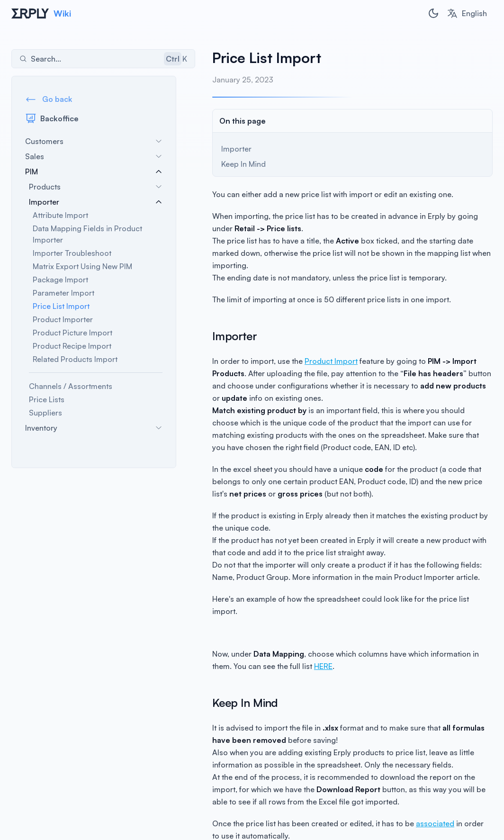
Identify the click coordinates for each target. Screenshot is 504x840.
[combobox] (467, 13)
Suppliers (45, 415)
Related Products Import (75, 361)
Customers (97, 143)
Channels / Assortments (71, 388)
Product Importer (63, 321)
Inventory (97, 430)
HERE (289, 641)
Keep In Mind (230, 164)
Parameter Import (63, 295)
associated (422, 799)
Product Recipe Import (72, 348)
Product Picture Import (72, 334)
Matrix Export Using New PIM (82, 268)
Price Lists (47, 401)
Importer (99, 204)
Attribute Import (60, 217)
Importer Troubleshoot (72, 255)
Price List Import (61, 308)
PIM (97, 173)
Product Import (318, 349)
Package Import (60, 281)
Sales (97, 158)
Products (99, 189)
